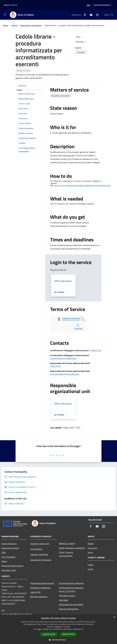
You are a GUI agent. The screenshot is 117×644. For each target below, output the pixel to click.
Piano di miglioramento (69, 609)
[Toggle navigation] (5, 15)
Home (5, 25)
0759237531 (56, 366)
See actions (82, 42)
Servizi (14, 25)
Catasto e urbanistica (39, 554)
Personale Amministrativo (12, 566)
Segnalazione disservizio (40, 588)
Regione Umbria (10, 5)
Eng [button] (90, 5)
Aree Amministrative (10, 548)
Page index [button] (22, 86)
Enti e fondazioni (9, 557)
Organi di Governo (9, 544)
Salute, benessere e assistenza (72, 548)
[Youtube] (90, 15)
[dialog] (58, 629)
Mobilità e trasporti (67, 543)
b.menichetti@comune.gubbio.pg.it (65, 374)
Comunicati (93, 548)
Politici (4, 561)
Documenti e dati (9, 570)
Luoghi (91, 565)
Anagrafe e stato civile (40, 544)
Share (79, 37)
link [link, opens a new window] (82, 629)
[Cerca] (112, 15)
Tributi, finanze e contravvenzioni (66, 554)
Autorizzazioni (36, 549)
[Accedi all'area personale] (102, 5)
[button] (58, 640)
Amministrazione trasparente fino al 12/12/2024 (71, 589)
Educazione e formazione (31, 25)
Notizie (91, 544)
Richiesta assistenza (39, 597)
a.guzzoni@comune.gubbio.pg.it (63, 358)
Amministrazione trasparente (71, 583)
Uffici (4, 552)
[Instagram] (96, 15)
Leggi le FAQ (35, 592)
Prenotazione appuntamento (42, 583)
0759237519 (96, 350)
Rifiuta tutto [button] (68, 634)
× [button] (114, 617)
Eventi (90, 569)
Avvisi (90, 552)
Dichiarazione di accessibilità (71, 604)
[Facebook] (84, 15)
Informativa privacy (67, 596)
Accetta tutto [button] (49, 634)
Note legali (63, 600)
